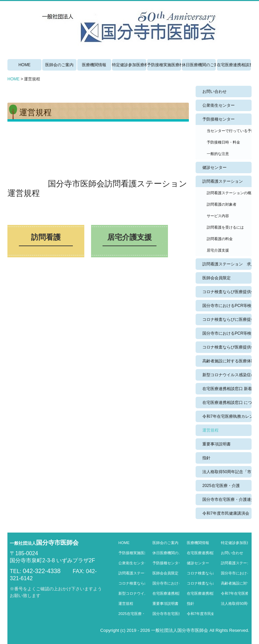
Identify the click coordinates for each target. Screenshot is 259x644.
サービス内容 (218, 216)
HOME (25, 65)
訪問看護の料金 (220, 239)
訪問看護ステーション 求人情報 (227, 264)
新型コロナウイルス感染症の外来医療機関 (227, 375)
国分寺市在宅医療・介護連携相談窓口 (227, 499)
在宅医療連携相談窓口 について (227, 403)
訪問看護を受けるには (225, 227)
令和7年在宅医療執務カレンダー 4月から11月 (227, 416)
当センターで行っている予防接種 (229, 131)
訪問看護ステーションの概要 (229, 193)
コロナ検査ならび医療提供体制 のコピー (227, 347)
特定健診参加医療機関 (129, 65)
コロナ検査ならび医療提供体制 (227, 292)
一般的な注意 (218, 154)
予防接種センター (219, 119)
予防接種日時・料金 (223, 142)
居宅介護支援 (218, 250)
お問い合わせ (214, 92)
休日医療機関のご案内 (199, 65)
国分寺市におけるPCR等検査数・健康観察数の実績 (227, 306)
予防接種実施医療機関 (164, 65)
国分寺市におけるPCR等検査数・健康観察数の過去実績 (227, 333)
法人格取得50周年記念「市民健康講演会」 (227, 472)
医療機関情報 (94, 65)
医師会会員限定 (217, 278)
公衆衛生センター (219, 105)
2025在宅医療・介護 (221, 486)
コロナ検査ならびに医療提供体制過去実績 (227, 319)
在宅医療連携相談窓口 (234, 65)
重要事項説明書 (217, 444)
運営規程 (210, 430)
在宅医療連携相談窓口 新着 (227, 389)
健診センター (214, 168)
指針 (206, 458)
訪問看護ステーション (223, 181)
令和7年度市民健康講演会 (226, 513)
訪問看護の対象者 (222, 204)
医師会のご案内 (59, 65)
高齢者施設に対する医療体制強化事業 (227, 361)
